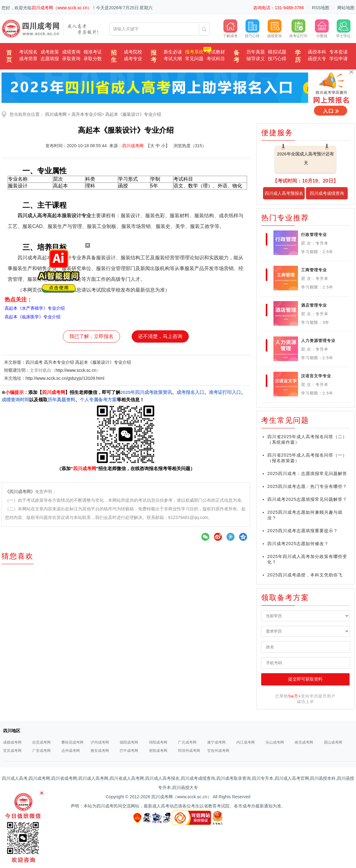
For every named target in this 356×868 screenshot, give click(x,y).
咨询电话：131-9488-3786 (279, 8)
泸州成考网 (100, 742)
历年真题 (256, 52)
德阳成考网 (129, 742)
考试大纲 (173, 59)
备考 (236, 56)
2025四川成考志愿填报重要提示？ (303, 531)
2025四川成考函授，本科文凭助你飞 (305, 575)
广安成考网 (41, 751)
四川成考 (34, 362)
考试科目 (216, 59)
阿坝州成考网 (189, 751)
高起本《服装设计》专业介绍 (133, 114)
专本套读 (339, 52)
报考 (154, 56)
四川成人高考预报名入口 (284, 195)
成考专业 (133, 59)
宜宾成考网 (12, 751)
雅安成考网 (100, 751)
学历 (298, 56)
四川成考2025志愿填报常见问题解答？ (307, 499)
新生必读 (173, 52)
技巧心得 (277, 59)
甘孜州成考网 (218, 751)
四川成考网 (56, 114)
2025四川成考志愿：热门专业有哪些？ (307, 486)
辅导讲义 (256, 59)
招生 (114, 56)
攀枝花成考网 (72, 742)
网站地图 (346, 8)
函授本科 (317, 52)
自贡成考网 (41, 742)
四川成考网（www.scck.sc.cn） (62, 8)
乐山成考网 (275, 742)
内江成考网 (246, 742)
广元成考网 (187, 742)
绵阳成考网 (158, 742)
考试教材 (216, 52)
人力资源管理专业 (318, 341)
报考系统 (194, 52)
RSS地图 (321, 8)
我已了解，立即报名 (91, 336)
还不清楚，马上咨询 (160, 336)
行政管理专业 (314, 235)
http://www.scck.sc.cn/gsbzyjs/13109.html (65, 378)
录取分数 (93, 59)
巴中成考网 (129, 751)
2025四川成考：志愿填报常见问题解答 (307, 473)
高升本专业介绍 (87, 114)
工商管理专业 (314, 270)
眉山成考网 (333, 742)
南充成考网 (304, 742)
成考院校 (133, 52)
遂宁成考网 (216, 742)
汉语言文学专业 (316, 376)
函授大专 (317, 59)
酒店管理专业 (314, 305)
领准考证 (93, 52)
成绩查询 (71, 52)
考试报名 (28, 52)
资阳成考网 (158, 751)
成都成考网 (12, 742)
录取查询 (71, 59)
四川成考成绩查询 (327, 193)
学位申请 (339, 59)
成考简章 (28, 59)
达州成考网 (71, 751)
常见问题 (194, 59)
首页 (9, 56)
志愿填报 (50, 59)
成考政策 (50, 52)
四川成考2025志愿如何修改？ (298, 544)
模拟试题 (277, 52)
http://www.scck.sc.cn (76, 370)
